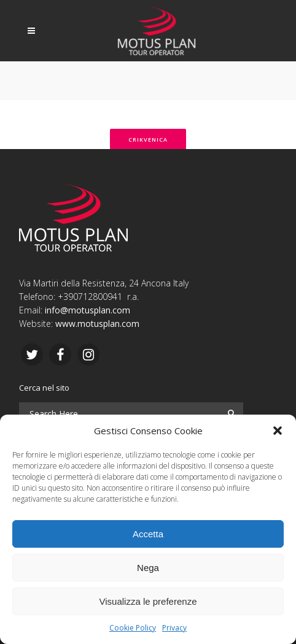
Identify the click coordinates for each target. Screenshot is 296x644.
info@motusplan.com (88, 310)
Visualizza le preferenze (148, 601)
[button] (278, 431)
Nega (148, 568)
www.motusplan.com (97, 324)
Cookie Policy (133, 628)
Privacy (174, 628)
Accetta (148, 534)
